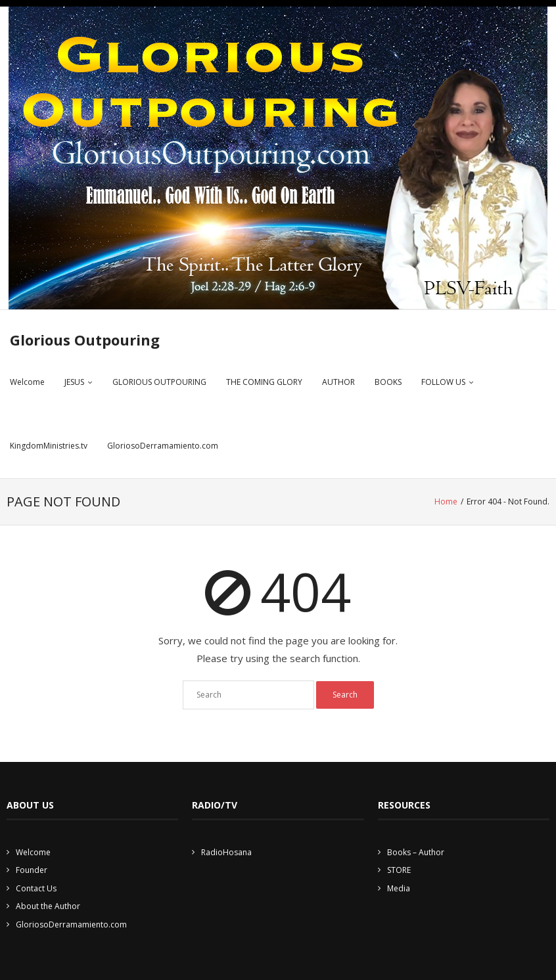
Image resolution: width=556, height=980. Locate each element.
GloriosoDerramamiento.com (163, 446)
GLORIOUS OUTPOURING (159, 382)
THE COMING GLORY (264, 382)
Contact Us (36, 888)
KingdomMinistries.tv (49, 446)
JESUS (74, 382)
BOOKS (388, 382)
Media (399, 888)
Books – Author (416, 852)
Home (446, 501)
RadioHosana (226, 852)
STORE (399, 870)
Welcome (27, 382)
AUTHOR (338, 382)
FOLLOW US (443, 382)
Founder (32, 870)
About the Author (48, 906)
